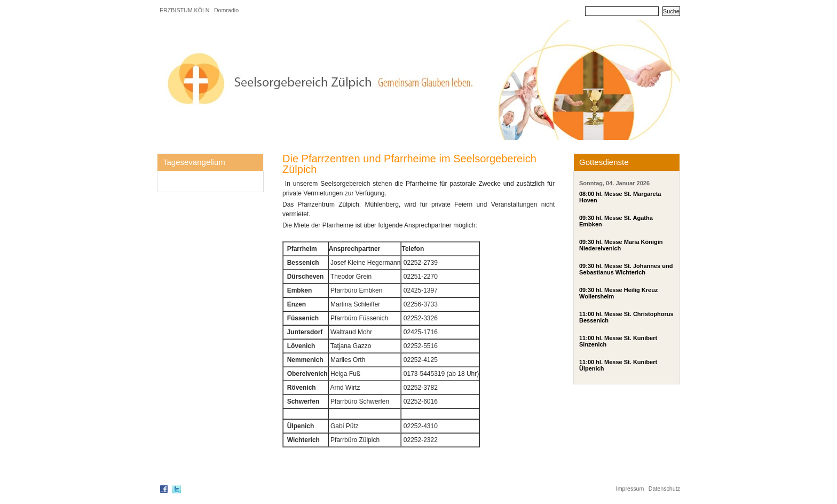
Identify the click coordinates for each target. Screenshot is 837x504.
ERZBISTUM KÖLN (185, 10)
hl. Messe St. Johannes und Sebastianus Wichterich (626, 269)
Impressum (630, 489)
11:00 (587, 314)
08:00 (587, 194)
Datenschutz (664, 489)
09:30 (587, 218)
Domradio (226, 10)
